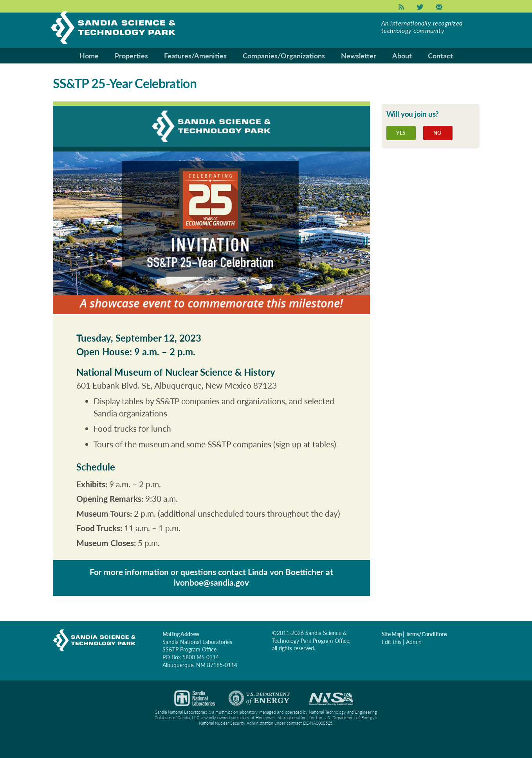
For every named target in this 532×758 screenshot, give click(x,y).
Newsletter (359, 56)
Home (89, 56)
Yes (401, 133)
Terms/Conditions (427, 634)
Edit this (391, 642)
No (438, 133)
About (402, 56)
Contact (440, 56)
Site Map (392, 634)
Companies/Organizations (284, 56)
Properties (131, 56)
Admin (414, 642)
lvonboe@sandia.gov (211, 582)
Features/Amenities (195, 56)
